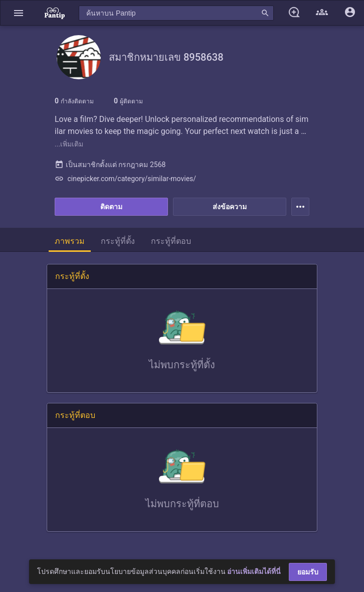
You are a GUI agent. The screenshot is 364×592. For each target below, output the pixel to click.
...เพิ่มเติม (69, 144)
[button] (19, 13)
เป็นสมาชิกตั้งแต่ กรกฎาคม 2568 (110, 165)
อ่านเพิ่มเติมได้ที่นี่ (254, 571)
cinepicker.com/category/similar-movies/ (125, 179)
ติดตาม (111, 207)
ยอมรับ (308, 572)
